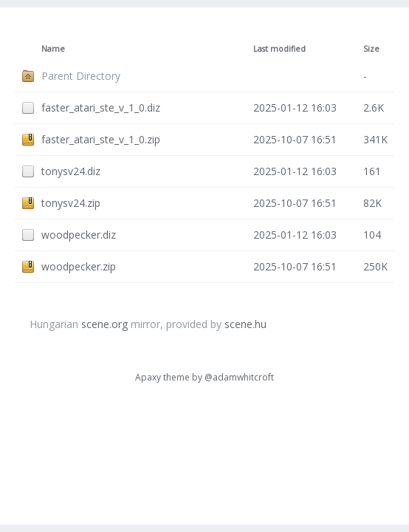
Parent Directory (81, 76)
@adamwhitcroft (239, 377)
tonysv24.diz (71, 171)
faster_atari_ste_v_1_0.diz (101, 108)
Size (371, 49)
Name (53, 49)
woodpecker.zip (79, 266)
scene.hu (245, 324)
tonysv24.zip (71, 203)
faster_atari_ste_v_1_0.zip (101, 139)
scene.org (104, 324)
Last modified (279, 49)
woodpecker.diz (79, 235)
